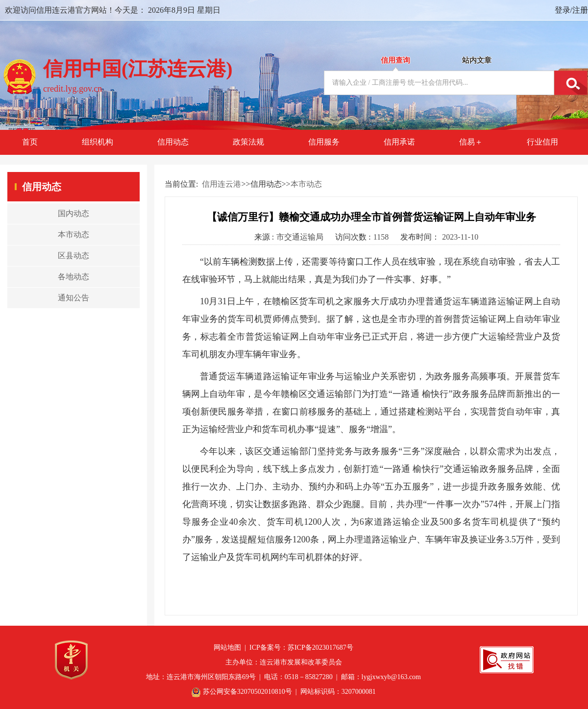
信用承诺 (399, 142)
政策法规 (248, 142)
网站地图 (227, 648)
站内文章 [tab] (477, 60)
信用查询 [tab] (395, 60)
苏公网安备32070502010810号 (247, 692)
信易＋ (471, 142)
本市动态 (306, 184)
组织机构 (98, 142)
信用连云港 (221, 184)
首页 (30, 142)
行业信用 (542, 142)
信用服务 (324, 142)
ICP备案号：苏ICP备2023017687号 (301, 648)
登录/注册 (571, 10)
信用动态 (173, 142)
